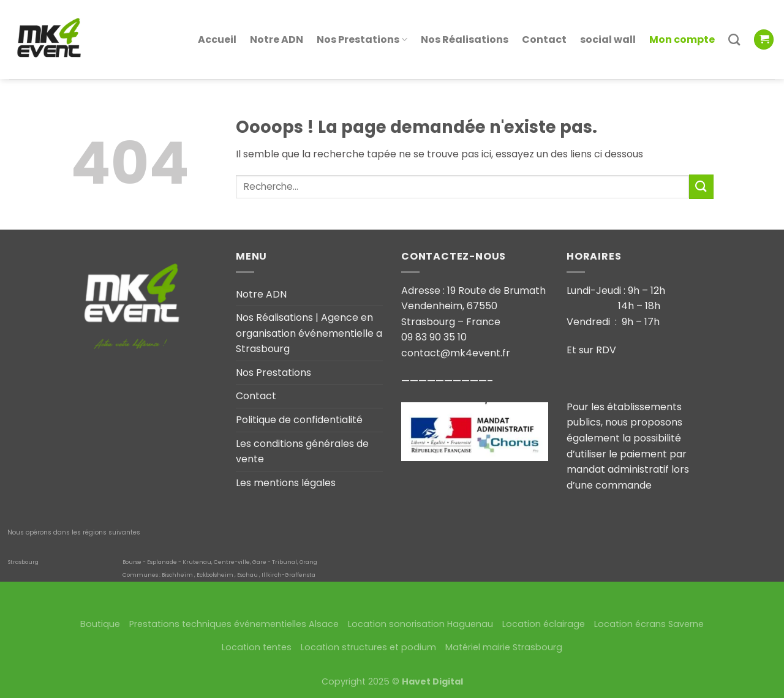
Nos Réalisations (465, 25)
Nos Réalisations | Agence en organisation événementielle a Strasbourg (309, 333)
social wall (608, 25)
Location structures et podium (368, 647)
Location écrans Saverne (649, 624)
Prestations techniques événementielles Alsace (234, 624)
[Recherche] (734, 26)
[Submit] (701, 186)
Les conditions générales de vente (302, 452)
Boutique (100, 624)
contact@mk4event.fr (456, 353)
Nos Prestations (362, 25)
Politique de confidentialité (299, 420)
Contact (544, 25)
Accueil (217, 25)
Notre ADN (277, 25)
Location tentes (257, 647)
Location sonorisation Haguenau (420, 624)
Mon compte (682, 25)
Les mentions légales (286, 483)
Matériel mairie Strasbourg (504, 647)
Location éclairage (544, 624)
